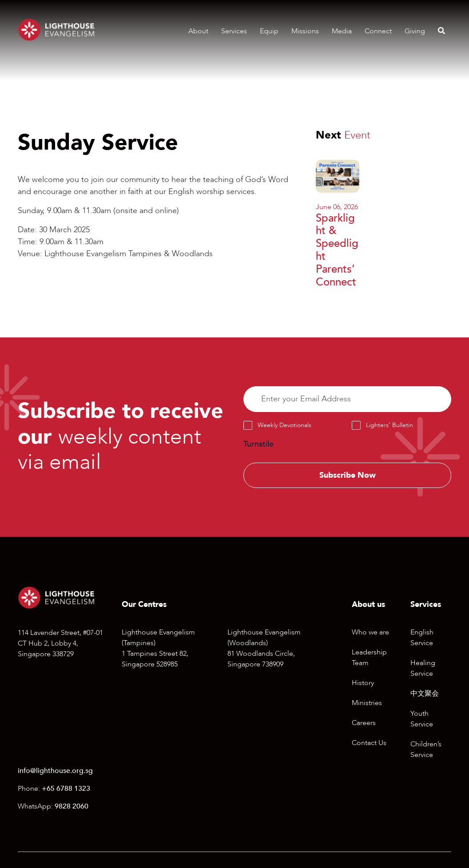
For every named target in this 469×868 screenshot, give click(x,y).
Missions (305, 31)
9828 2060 (72, 806)
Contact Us (369, 743)
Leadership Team (369, 658)
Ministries (367, 703)
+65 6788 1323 (66, 789)
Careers (364, 723)
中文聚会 (425, 694)
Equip (269, 31)
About (198, 31)
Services (234, 31)
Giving (415, 31)
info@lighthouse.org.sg (55, 771)
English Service (422, 638)
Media (342, 31)
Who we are (370, 632)
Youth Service (422, 719)
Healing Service (423, 668)
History (363, 683)
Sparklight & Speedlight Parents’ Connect (337, 250)
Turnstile (258, 444)
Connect (378, 31)
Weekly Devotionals (284, 425)
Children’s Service (426, 749)
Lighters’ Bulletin (390, 425)
